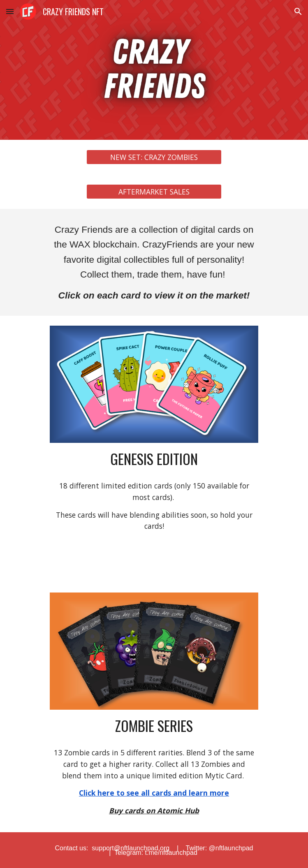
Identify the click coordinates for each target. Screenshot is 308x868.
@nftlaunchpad (231, 848)
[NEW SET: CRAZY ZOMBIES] (154, 157)
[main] (154, 262)
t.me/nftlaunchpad (170, 853)
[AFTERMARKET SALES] (154, 192)
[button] (10, 11)
